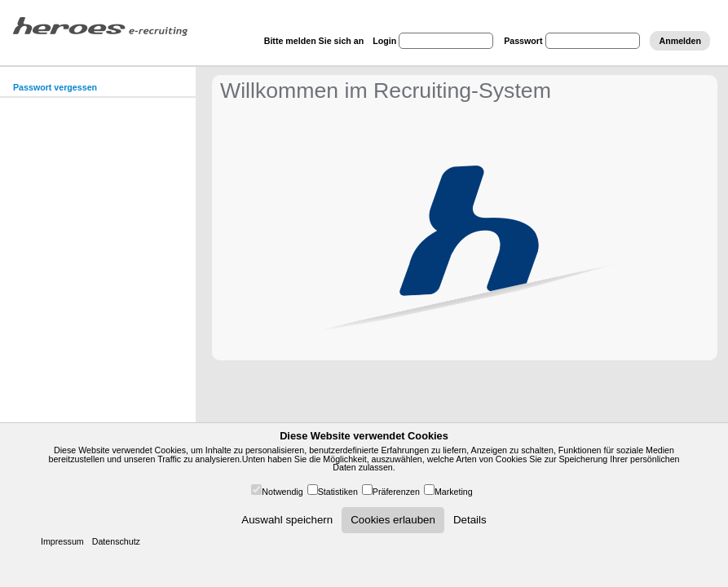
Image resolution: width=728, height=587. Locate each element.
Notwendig (282, 492)
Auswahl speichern (287, 520)
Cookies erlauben (393, 520)
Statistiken (338, 492)
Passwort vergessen (55, 87)
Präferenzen (396, 492)
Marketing (454, 492)
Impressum (62, 541)
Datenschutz (116, 541)
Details (470, 520)
